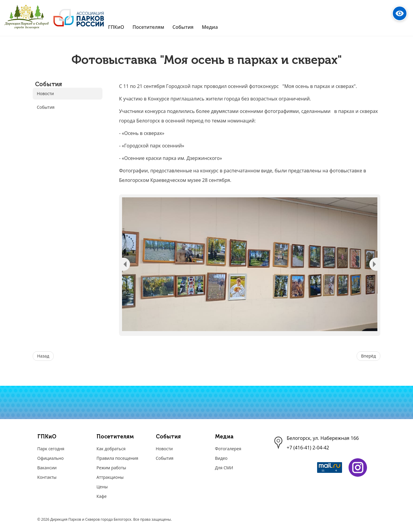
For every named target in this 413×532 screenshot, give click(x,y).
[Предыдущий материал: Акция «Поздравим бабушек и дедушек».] (43, 356)
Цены (102, 487)
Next (373, 264)
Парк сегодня (51, 449)
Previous (126, 264)
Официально (51, 458)
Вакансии (47, 468)
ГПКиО (47, 437)
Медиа (224, 437)
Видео (221, 458)
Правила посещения (117, 458)
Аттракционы (110, 477)
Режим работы (111, 468)
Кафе (102, 496)
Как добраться (111, 449)
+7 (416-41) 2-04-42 (308, 448)
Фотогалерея (228, 449)
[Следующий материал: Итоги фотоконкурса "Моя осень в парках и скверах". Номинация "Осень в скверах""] (368, 356)
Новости (45, 93)
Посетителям (115, 437)
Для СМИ (224, 468)
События (46, 107)
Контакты (47, 477)
